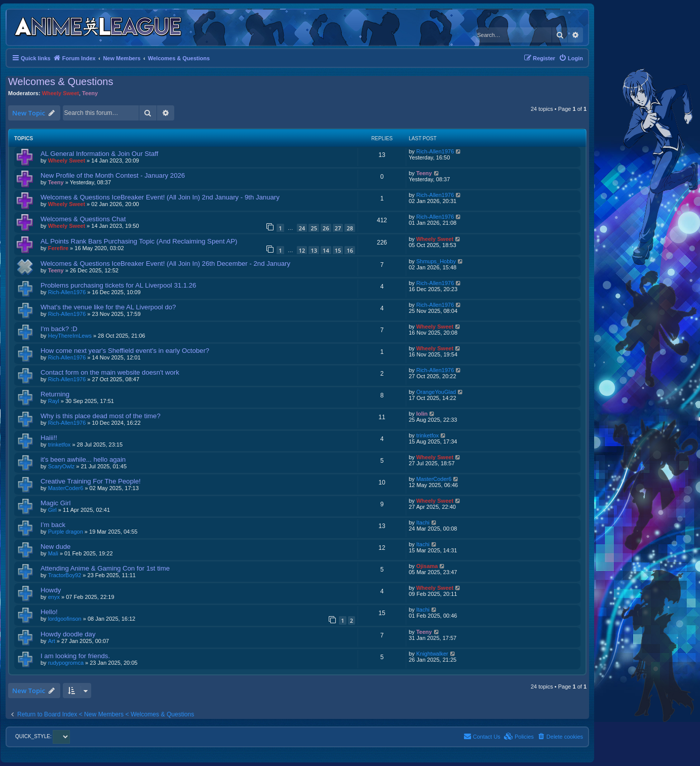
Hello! (49, 612)
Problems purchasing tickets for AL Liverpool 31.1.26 (118, 285)
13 (314, 250)
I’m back (53, 525)
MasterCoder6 (66, 488)
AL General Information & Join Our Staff (99, 154)
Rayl (54, 401)
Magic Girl (55, 503)
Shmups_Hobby (436, 261)
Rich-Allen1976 (435, 151)
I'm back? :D (59, 329)
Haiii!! (49, 438)
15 (338, 250)
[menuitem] (571, 58)
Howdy (51, 590)
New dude (55, 547)
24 (302, 228)
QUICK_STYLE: (43, 736)
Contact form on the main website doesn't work (110, 372)
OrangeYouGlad (436, 392)
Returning (55, 394)
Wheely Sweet (61, 93)
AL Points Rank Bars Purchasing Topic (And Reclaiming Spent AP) (139, 241)
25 (314, 228)
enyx (54, 597)
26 (326, 228)
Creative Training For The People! (91, 481)
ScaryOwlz (62, 466)
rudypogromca (66, 663)
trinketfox (60, 445)
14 (326, 250)
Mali (53, 553)
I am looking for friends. (75, 656)
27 (338, 228)
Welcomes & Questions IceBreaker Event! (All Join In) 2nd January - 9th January (160, 197)
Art (52, 641)
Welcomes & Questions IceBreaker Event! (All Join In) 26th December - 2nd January (165, 264)
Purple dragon (66, 532)
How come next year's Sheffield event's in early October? (125, 351)
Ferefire (58, 248)
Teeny (90, 93)
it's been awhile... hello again (83, 459)
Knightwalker (432, 654)
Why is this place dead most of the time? (101, 416)
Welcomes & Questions (61, 82)
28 (350, 228)
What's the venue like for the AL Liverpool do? (108, 307)
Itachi (423, 522)
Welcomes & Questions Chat (83, 219)
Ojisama (427, 566)
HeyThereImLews (70, 336)
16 (350, 250)
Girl (52, 510)
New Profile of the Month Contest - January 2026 (113, 175)
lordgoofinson (65, 619)
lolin (422, 414)
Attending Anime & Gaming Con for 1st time (105, 568)
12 (302, 250)
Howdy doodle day (68, 634)
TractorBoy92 (65, 575)
